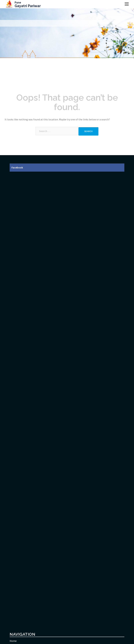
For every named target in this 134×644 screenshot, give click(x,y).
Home (13, 641)
